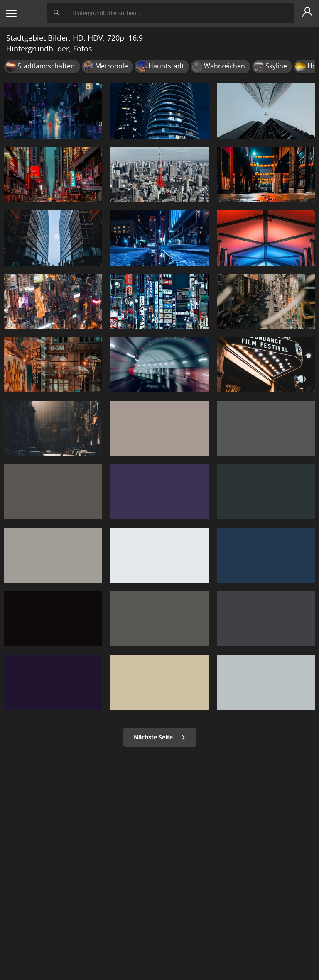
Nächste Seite (160, 737)
